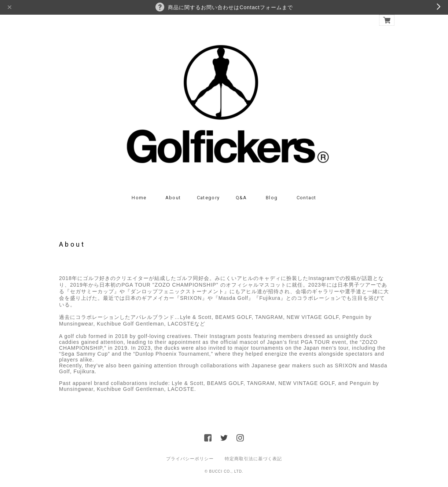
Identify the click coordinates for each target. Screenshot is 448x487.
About (173, 198)
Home (139, 198)
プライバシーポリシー (190, 459)
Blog (272, 198)
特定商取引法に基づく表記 (253, 459)
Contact (306, 198)
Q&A (241, 198)
